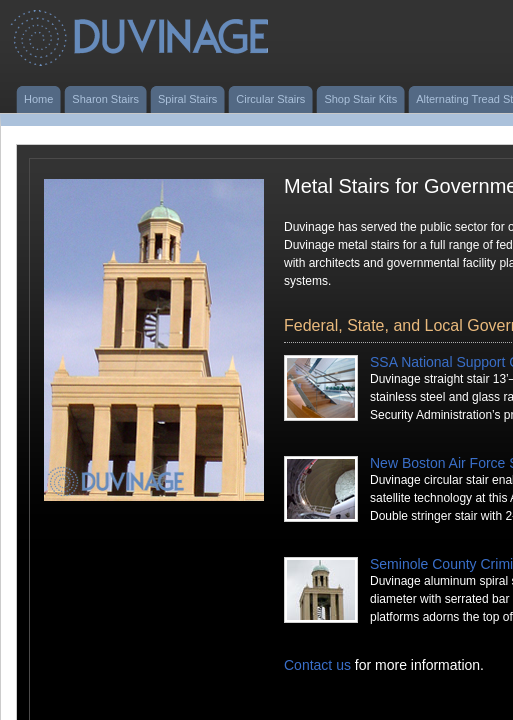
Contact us (317, 665)
